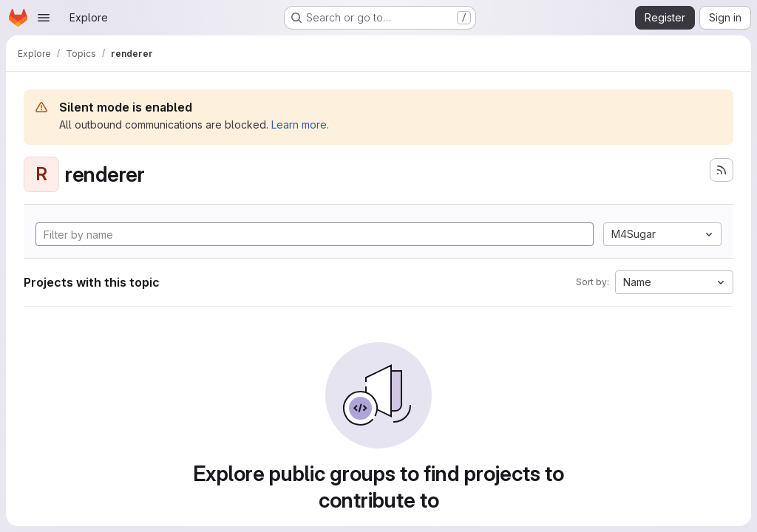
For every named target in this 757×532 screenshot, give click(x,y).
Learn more (299, 125)
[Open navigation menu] (44, 18)
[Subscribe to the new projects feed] (722, 170)
